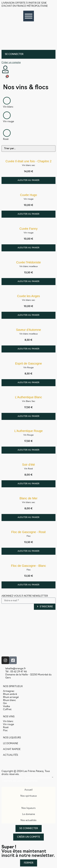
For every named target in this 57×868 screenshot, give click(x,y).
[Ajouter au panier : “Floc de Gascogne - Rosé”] (28, 551)
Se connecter (14, 54)
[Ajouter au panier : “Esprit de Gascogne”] (28, 383)
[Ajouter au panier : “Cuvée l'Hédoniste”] (28, 282)
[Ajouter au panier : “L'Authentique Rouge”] (28, 450)
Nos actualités (28, 820)
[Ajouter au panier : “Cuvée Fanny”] (28, 248)
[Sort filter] (28, 149)
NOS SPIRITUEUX (13, 686)
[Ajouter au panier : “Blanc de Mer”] (28, 518)
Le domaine (29, 814)
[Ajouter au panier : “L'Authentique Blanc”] (28, 416)
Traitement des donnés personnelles (20, 781)
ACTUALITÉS (10, 755)
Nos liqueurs (28, 808)
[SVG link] (28, 35)
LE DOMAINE (11, 744)
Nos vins (29, 802)
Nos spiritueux (29, 796)
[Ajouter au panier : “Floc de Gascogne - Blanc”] (28, 585)
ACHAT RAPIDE (12, 749)
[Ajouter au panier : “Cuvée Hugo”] (28, 214)
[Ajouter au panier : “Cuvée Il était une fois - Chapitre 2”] (28, 180)
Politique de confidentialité (38, 777)
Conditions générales (12, 777)
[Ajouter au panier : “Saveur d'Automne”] (28, 349)
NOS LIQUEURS (12, 738)
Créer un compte (11, 63)
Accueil (28, 790)
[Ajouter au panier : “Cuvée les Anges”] (28, 315)
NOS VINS (9, 717)
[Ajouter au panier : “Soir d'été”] (28, 484)
